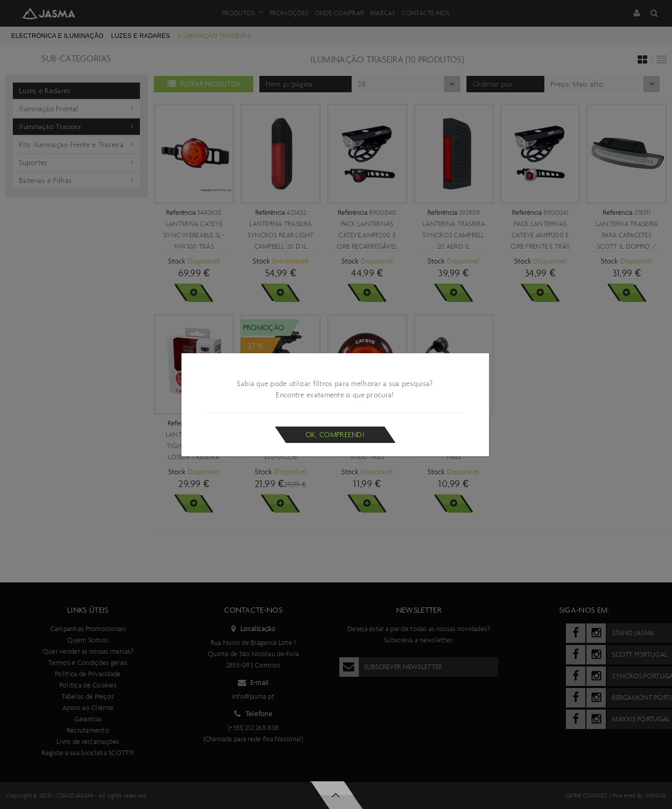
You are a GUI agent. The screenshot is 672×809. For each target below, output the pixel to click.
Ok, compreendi (335, 435)
